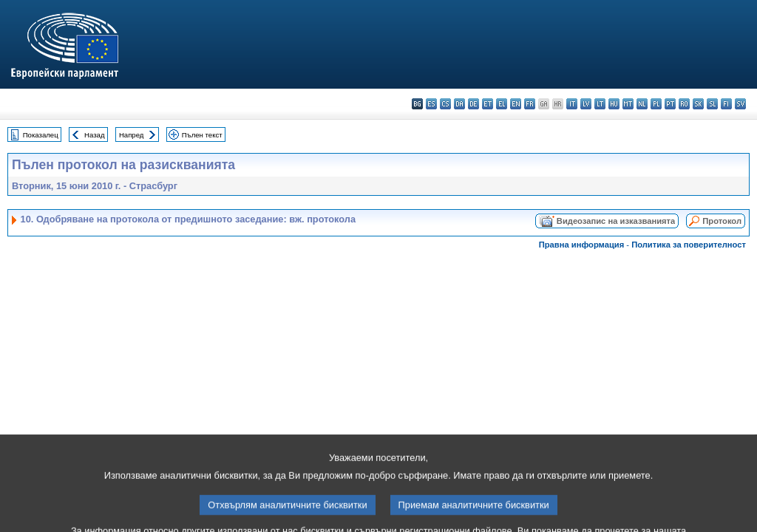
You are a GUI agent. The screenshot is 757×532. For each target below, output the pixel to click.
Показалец (41, 135)
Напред (132, 135)
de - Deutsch (473, 104)
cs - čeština (445, 104)
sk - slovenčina (698, 104)
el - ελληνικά (502, 104)
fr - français (530, 104)
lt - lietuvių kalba (600, 104)
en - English (516, 104)
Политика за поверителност (689, 245)
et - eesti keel (488, 104)
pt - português (670, 104)
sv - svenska (740, 104)
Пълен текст (202, 135)
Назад (95, 135)
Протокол (722, 221)
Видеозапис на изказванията (616, 221)
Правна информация (582, 245)
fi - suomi (726, 104)
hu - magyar (614, 104)
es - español (431, 104)
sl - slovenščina (712, 104)
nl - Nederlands (642, 104)
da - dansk (459, 104)
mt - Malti (628, 104)
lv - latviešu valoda (586, 104)
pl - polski (656, 104)
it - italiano (572, 104)
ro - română (684, 104)
